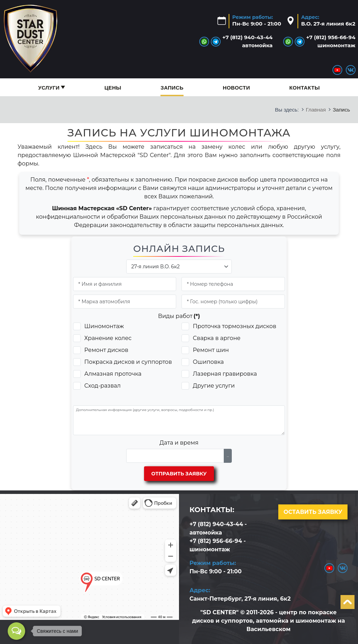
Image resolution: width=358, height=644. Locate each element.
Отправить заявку (179, 474)
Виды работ (179, 316)
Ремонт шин (211, 350)
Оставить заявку (313, 512)
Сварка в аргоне (216, 338)
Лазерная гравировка (225, 374)
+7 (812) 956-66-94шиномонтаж (331, 41)
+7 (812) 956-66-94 (216, 541)
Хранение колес (108, 338)
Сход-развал (102, 386)
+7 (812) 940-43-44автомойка (248, 41)
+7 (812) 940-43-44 (216, 524)
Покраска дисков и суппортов (128, 362)
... (228, 456)
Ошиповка (208, 362)
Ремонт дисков (106, 350)
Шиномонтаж (104, 326)
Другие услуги (214, 386)
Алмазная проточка (113, 374)
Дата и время (179, 443)
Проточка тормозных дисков (234, 326)
